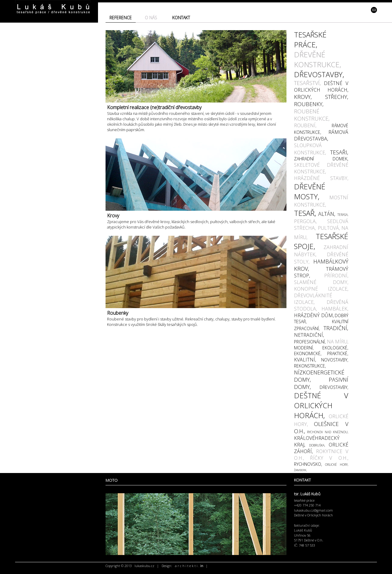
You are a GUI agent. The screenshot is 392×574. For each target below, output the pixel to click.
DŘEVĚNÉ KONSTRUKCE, (318, 59)
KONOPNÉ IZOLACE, (321, 289)
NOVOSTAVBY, (335, 360)
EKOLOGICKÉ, (335, 348)
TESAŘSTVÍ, (307, 83)
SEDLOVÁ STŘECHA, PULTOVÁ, (321, 225)
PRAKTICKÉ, (338, 353)
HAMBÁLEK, (335, 309)
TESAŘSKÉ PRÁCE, (310, 39)
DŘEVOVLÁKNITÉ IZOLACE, (313, 299)
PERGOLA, (305, 221)
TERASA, (343, 215)
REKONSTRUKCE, (310, 366)
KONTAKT (181, 18)
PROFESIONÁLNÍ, (310, 342)
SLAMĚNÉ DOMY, (321, 282)
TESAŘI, (339, 152)
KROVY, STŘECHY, (321, 97)
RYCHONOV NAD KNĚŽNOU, (328, 432)
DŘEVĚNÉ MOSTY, (310, 191)
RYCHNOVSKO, (308, 464)
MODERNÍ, (304, 348)
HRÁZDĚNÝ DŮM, (314, 315)
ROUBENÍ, (305, 125)
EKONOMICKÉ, (308, 353)
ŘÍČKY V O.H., (329, 458)
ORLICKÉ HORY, (337, 465)
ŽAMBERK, (300, 470)
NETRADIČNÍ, (309, 335)
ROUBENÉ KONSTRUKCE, (312, 115)
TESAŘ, (305, 213)
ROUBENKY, (309, 104)
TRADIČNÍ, (336, 328)
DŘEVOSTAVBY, (319, 74)
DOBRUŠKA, (317, 445)
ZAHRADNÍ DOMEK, (321, 159)
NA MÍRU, (338, 342)
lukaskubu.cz (144, 566)
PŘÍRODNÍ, (336, 276)
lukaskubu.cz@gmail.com (313, 510)
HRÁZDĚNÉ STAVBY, (321, 178)
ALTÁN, (327, 214)
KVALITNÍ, (305, 360)
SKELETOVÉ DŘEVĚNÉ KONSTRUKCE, (321, 168)
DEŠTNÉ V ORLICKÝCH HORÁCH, (321, 87)
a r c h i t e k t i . (189, 566)
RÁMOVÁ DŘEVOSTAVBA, (321, 135)
